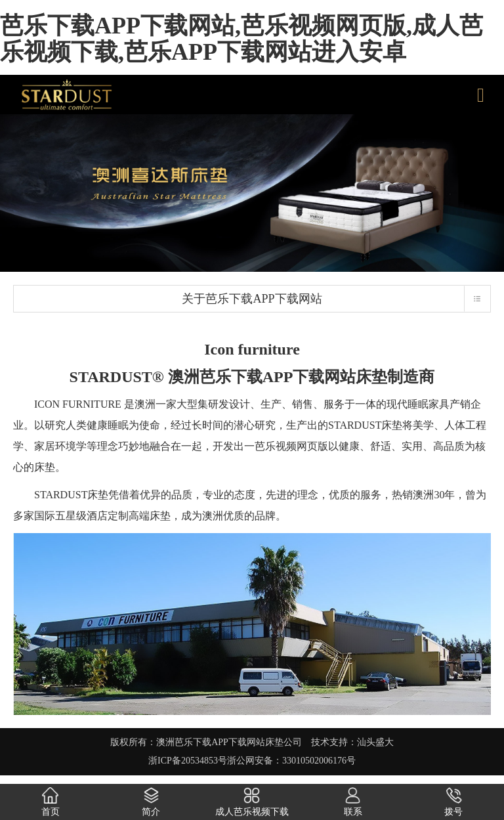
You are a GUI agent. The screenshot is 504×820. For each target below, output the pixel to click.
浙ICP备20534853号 (188, 761)
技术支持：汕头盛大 (352, 742)
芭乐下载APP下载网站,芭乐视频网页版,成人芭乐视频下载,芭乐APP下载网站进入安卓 (241, 39)
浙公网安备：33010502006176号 (291, 761)
